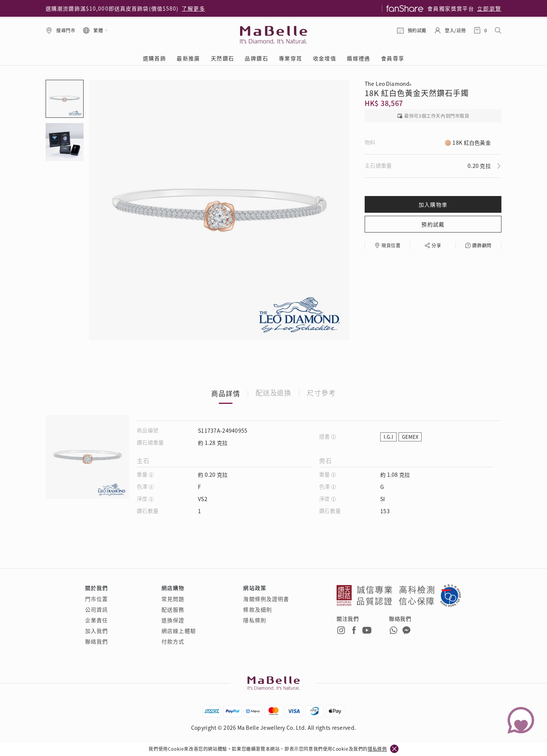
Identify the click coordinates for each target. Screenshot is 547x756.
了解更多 (193, 8)
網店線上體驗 (179, 631)
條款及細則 (258, 609)
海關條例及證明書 (266, 599)
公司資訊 (96, 609)
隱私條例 (377, 749)
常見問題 (173, 599)
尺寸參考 (321, 393)
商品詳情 (226, 393)
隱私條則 (255, 620)
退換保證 (173, 620)
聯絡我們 (96, 641)
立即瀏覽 (489, 8)
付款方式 (173, 641)
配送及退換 (274, 393)
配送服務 (173, 609)
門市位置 (96, 599)
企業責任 (96, 620)
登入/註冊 (455, 30)
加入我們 (96, 631)
